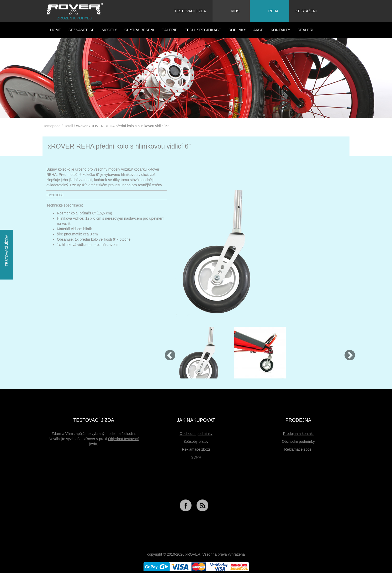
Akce (258, 30)
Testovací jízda (190, 11)
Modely (109, 30)
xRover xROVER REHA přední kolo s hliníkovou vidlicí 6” (122, 126)
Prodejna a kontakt (298, 434)
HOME (56, 30)
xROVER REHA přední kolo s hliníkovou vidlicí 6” (119, 146)
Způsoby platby (196, 441)
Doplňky (237, 30)
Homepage (52, 126)
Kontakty (280, 30)
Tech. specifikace (203, 30)
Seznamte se (81, 30)
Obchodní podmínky (196, 434)
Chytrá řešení (139, 30)
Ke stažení (306, 11)
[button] (168, 353)
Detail (68, 126)
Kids (230, 10)
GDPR (196, 457)
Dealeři (305, 30)
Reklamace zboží (196, 449)
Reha (268, 10)
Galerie (169, 30)
